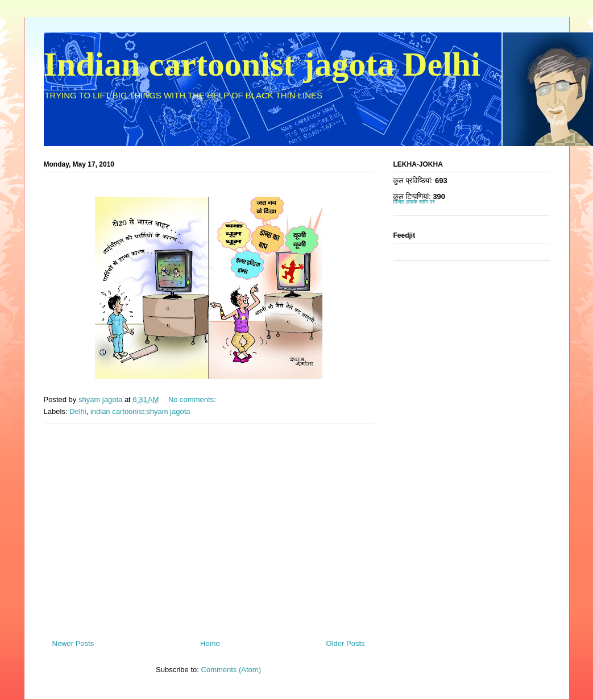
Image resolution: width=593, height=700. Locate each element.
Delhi (78, 411)
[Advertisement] (209, 527)
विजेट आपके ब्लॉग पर (414, 202)
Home (210, 643)
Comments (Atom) (231, 670)
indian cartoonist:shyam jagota (140, 411)
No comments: (193, 399)
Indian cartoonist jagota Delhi (262, 64)
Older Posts (346, 643)
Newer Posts (73, 643)
